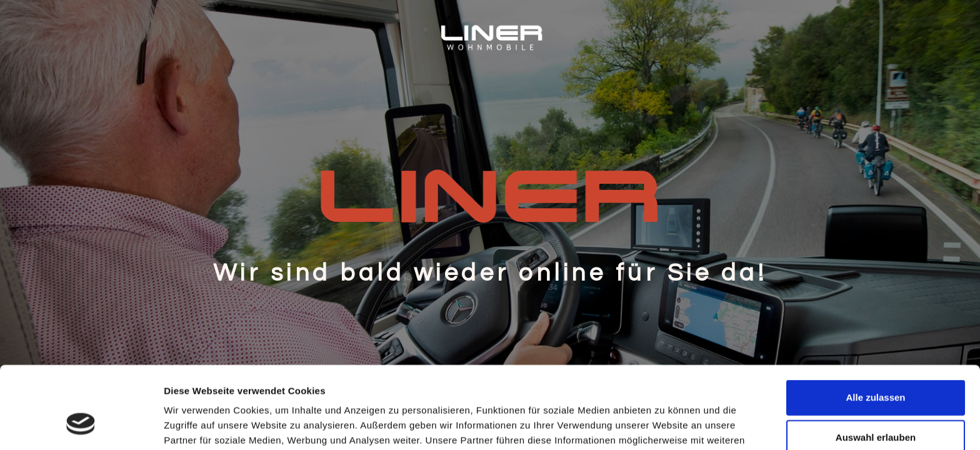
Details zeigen (665, 425)
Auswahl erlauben (876, 367)
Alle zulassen (875, 327)
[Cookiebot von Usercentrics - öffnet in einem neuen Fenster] (81, 426)
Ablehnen (876, 407)
